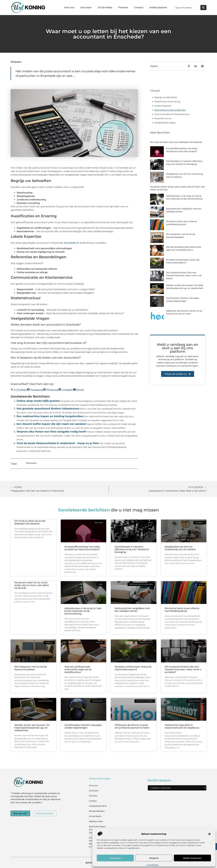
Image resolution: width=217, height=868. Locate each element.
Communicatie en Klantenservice (172, 114)
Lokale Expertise (163, 106)
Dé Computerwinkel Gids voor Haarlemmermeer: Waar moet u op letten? (184, 275)
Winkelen (16, 62)
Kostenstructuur (163, 118)
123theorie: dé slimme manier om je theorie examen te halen (132, 726)
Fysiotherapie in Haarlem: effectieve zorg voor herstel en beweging (132, 549)
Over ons (69, 7)
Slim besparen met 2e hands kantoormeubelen (31, 668)
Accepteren (115, 858)
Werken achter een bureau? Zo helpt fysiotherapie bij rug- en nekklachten (32, 728)
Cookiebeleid (152, 865)
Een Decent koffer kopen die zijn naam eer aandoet (51, 424)
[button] (209, 834)
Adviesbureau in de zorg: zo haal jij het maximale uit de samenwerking (83, 611)
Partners (123, 7)
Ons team (86, 7)
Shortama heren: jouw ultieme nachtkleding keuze (182, 610)
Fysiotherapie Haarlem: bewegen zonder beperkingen (83, 726)
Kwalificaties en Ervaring (167, 102)
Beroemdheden (97, 811)
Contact (139, 7)
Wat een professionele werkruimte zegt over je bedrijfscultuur (78, 669)
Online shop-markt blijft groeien (38, 401)
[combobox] (187, 8)
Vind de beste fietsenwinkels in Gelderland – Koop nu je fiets (58, 443)
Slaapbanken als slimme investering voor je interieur (180, 548)
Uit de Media (95, 816)
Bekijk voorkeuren (192, 858)
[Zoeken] (203, 8)
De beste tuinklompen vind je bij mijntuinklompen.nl (133, 668)
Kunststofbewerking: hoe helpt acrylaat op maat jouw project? (82, 548)
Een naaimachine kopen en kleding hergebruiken (50, 416)
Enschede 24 (71, 243)
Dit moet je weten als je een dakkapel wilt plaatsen (176, 142)
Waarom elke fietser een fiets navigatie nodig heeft (51, 432)
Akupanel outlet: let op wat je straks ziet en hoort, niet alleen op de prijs (32, 585)
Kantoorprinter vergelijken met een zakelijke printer (132, 610)
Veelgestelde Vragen (165, 123)
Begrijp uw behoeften (166, 97)
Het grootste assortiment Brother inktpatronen (48, 409)
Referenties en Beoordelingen (170, 110)
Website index (96, 821)
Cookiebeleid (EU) (98, 806)
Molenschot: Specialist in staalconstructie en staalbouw (182, 726)
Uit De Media (105, 7)
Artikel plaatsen (158, 7)
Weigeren (154, 858)
